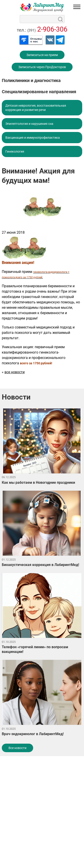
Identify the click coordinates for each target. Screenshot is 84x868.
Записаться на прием (42, 55)
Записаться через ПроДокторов (42, 67)
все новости (15, 372)
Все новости (17, 748)
